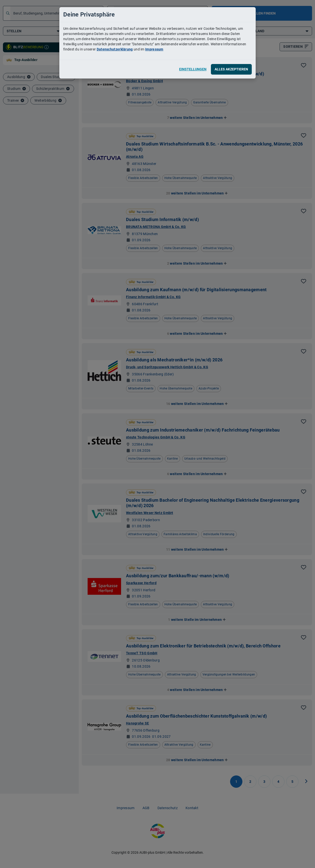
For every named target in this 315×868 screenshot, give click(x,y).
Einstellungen (193, 69)
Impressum (154, 49)
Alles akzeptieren (231, 69)
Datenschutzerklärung (115, 49)
